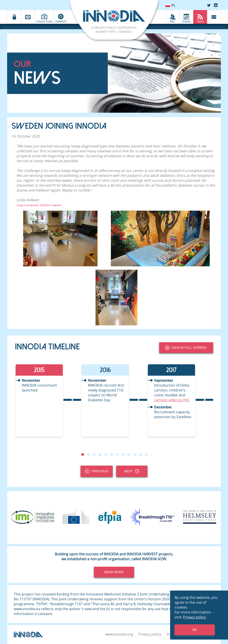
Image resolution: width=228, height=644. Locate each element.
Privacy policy (150, 634)
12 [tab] (146, 454)
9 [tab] (129, 454)
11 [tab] (140, 454)
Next (132, 471)
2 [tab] (88, 454)
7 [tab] (117, 454)
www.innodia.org (119, 634)
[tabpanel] (48, 400)
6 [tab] (112, 454)
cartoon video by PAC (172, 400)
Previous (97, 471)
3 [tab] (94, 454)
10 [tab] (135, 454)
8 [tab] (123, 454)
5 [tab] (106, 454)
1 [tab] (83, 454)
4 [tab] (100, 454)
